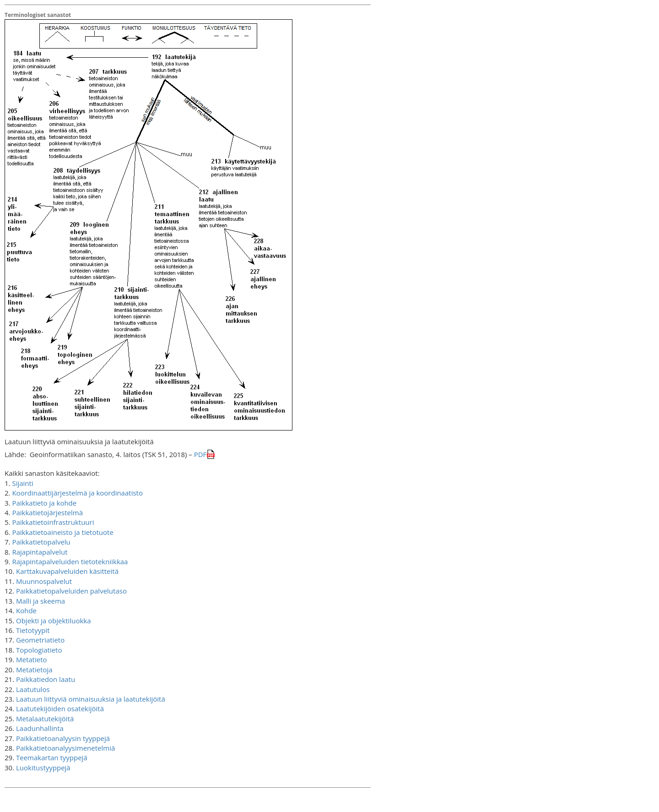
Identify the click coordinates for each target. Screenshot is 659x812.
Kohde (26, 610)
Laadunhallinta (40, 728)
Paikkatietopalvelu (41, 542)
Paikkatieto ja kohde (44, 503)
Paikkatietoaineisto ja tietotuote (62, 532)
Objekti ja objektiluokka (54, 621)
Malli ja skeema (41, 601)
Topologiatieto (39, 650)
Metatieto (32, 659)
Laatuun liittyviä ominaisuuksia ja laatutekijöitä (91, 699)
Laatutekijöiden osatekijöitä (60, 708)
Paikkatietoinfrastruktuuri (53, 522)
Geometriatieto (40, 640)
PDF (200, 454)
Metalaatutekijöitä (45, 719)
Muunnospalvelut (44, 581)
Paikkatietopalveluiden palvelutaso (71, 591)
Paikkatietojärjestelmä (47, 512)
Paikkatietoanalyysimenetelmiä (65, 748)
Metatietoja (34, 670)
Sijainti (22, 483)
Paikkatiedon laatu (46, 679)
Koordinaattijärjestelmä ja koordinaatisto (77, 493)
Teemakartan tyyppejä (52, 758)
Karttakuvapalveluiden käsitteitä (67, 571)
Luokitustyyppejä (43, 768)
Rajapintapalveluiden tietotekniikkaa (70, 561)
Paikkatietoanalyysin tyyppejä (63, 738)
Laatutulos (33, 689)
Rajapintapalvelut (40, 552)
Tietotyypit (33, 630)
